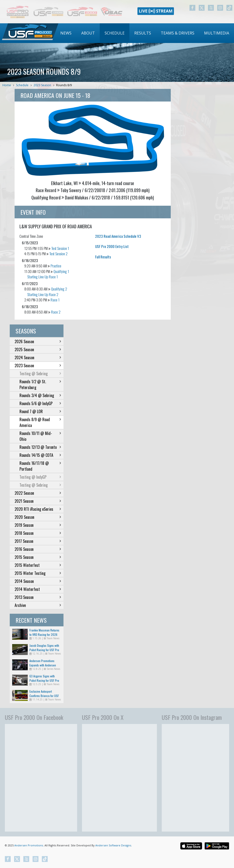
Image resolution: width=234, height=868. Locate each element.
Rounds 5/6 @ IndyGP (40, 403)
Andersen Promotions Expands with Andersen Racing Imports (43, 665)
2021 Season (38, 501)
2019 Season (38, 525)
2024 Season (38, 357)
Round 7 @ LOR (40, 411)
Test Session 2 (58, 254)
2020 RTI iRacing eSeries (38, 509)
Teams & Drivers (178, 33)
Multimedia (217, 33)
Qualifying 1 (61, 271)
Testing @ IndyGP (40, 477)
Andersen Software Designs (113, 845)
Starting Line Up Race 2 (43, 294)
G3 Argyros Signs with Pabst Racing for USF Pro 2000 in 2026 (44, 680)
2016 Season (38, 549)
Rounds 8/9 (64, 85)
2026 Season (38, 341)
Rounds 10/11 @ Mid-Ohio (40, 436)
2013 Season (38, 597)
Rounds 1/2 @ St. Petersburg (40, 384)
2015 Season (38, 557)
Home (7, 85)
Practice (56, 266)
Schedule (115, 33)
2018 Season (38, 533)
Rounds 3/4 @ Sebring (40, 395)
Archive (38, 605)
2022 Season (38, 493)
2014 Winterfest (38, 589)
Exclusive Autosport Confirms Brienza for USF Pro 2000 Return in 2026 (45, 696)
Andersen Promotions (29, 845)
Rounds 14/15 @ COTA (40, 455)
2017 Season (38, 541)
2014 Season (38, 581)
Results (143, 33)
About (88, 33)
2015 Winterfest (38, 565)
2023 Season (42, 85)
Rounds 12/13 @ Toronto (40, 447)
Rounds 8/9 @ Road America (40, 422)
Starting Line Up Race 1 (43, 277)
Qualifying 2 (59, 289)
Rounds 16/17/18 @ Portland (40, 466)
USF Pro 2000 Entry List (112, 246)
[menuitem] (66, 33)
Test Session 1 (60, 248)
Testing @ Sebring (40, 374)
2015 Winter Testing (38, 573)
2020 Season (38, 517)
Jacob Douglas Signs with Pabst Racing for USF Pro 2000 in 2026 (44, 650)
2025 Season (38, 349)
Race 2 (56, 312)
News (66, 33)
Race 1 (55, 300)
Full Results (103, 257)
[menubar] (145, 33)
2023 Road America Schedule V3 (118, 236)
